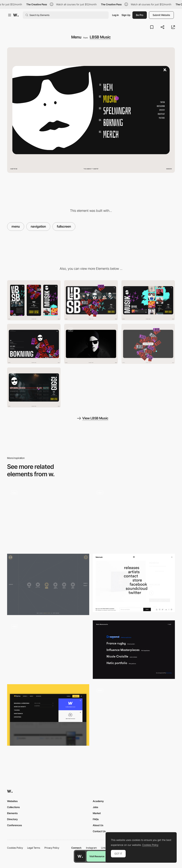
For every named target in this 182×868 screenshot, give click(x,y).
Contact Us (99, 831)
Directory (12, 819)
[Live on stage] (34, 387)
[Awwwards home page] (80, 856)
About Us (98, 825)
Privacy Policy (52, 848)
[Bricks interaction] (148, 344)
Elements (12, 813)
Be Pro (140, 15)
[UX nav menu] (48, 715)
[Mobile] (34, 300)
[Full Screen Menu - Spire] (48, 516)
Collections (13, 807)
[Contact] (34, 344)
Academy (98, 801)
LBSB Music (100, 37)
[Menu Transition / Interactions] (134, 518)
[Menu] (134, 715)
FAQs (96, 819)
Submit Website (161, 15)
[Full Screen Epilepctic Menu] (48, 650)
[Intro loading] (91, 344)
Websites (12, 801)
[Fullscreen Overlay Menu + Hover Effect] (134, 650)
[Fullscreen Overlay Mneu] (134, 583)
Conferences (14, 825)
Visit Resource (97, 856)
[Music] (148, 300)
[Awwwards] (16, 15)
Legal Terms (34, 848)
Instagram (91, 848)
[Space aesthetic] (48, 584)
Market (97, 813)
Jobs (95, 807)
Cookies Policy (15, 848)
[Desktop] (91, 300)
